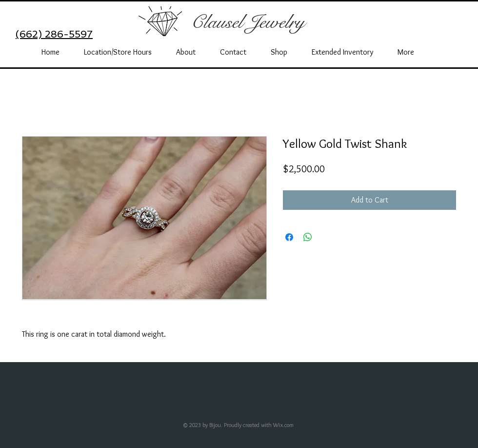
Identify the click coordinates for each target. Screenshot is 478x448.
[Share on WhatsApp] (308, 237)
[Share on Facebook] (289, 237)
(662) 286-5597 (54, 34)
